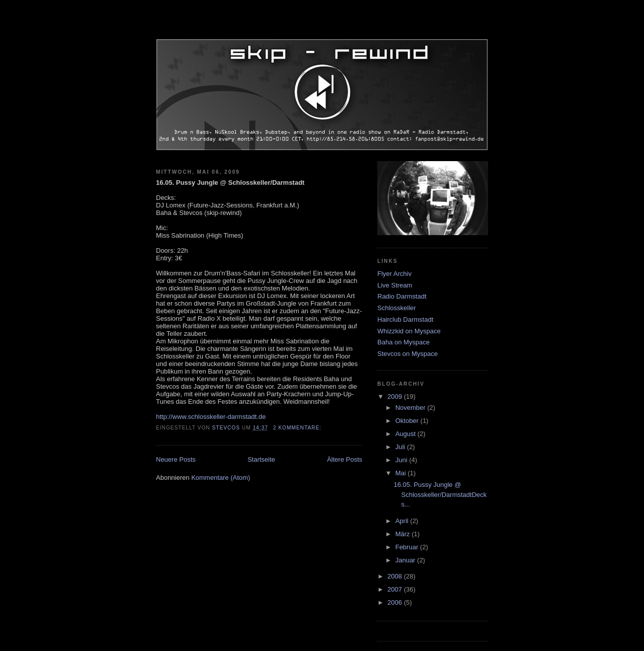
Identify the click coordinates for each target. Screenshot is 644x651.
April (403, 521)
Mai (402, 473)
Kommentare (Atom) (221, 478)
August (407, 434)
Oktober (408, 421)
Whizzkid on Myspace (409, 331)
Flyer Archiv (394, 274)
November (412, 408)
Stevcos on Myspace (408, 354)
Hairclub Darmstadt (405, 319)
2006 (396, 602)
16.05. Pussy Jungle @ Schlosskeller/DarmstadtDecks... (440, 494)
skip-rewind (322, 28)
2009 (396, 396)
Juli (401, 447)
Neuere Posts (176, 459)
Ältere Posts (345, 459)
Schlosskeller (397, 308)
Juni (402, 460)
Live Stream (395, 285)
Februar (408, 547)
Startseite (261, 459)
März (404, 534)
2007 (396, 589)
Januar (406, 560)
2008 (396, 576)
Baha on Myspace (404, 342)
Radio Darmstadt (402, 296)
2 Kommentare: (298, 428)
